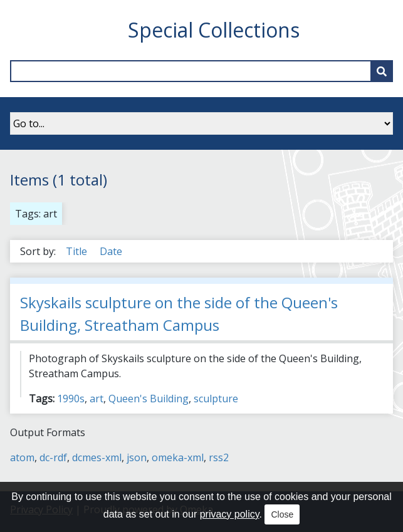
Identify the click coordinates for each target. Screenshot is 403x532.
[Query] (202, 71)
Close (282, 514)
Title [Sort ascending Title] (78, 251)
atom (22, 457)
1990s (71, 399)
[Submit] (382, 71)
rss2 (219, 457)
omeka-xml (178, 457)
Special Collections (214, 30)
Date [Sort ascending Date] (111, 251)
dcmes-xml (97, 457)
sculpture (216, 399)
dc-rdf (53, 457)
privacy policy (230, 514)
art (97, 399)
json (137, 457)
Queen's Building (149, 399)
